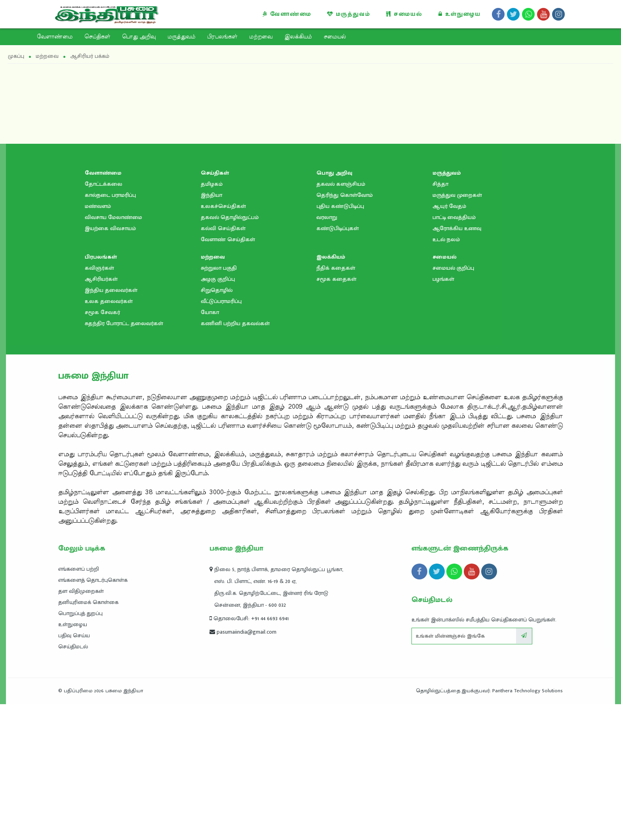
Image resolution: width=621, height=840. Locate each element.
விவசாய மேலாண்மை (113, 217)
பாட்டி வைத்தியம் (454, 217)
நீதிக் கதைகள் (336, 268)
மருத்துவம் (349, 14)
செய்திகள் (97, 37)
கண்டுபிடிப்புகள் (338, 228)
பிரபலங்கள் (222, 37)
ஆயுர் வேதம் (449, 206)
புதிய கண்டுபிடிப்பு (340, 206)
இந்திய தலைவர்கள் (111, 290)
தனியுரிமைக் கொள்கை (88, 602)
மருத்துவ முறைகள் (457, 195)
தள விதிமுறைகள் (81, 591)
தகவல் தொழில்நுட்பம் (230, 217)
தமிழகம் (212, 184)
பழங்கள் (443, 279)
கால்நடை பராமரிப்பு (110, 195)
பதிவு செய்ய (74, 635)
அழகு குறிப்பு (218, 279)
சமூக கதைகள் (336, 279)
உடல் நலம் (446, 239)
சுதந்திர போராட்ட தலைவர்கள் (124, 323)
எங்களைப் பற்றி (79, 569)
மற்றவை (261, 37)
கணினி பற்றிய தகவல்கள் (235, 323)
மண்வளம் (98, 206)
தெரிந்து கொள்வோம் (345, 195)
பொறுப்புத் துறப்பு (80, 613)
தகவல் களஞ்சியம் (341, 184)
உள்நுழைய (460, 14)
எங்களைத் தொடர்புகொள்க (93, 580)
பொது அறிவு (139, 37)
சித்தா (440, 184)
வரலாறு (327, 217)
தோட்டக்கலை (104, 184)
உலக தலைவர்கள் (109, 301)
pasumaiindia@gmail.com (243, 632)
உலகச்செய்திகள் (223, 206)
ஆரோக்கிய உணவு (457, 228)
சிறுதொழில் (217, 290)
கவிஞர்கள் (99, 268)
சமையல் (404, 14)
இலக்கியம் (298, 37)
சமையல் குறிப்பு (453, 268)
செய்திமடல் (73, 647)
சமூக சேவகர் (102, 312)
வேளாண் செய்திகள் (228, 239)
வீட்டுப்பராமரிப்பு (221, 301)
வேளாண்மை (287, 14)
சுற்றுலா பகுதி (219, 268)
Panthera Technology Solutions (528, 691)
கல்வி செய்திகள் (223, 228)
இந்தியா (211, 195)
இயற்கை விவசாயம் (110, 228)
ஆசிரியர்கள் (101, 279)
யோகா (210, 312)
